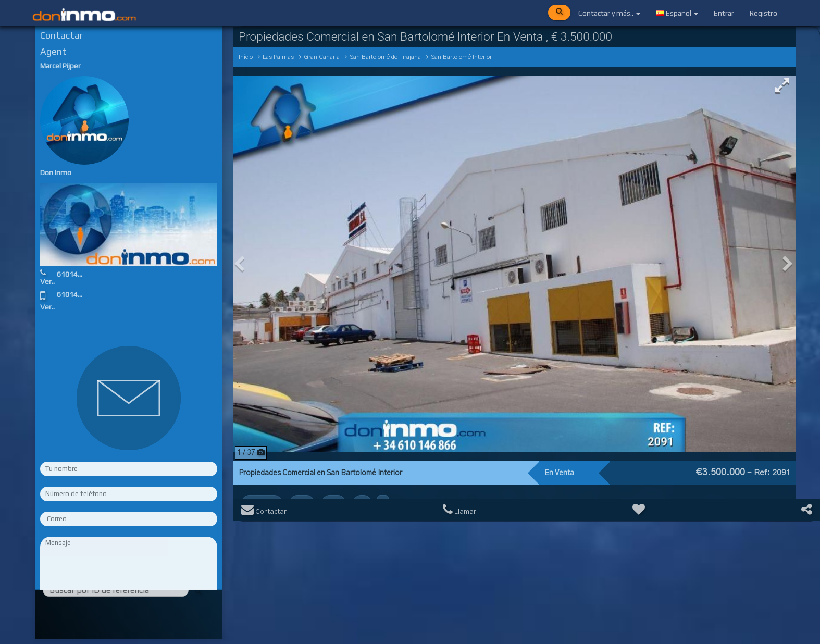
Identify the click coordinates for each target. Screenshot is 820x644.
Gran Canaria (322, 57)
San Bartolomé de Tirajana (385, 57)
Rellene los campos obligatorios (129, 612)
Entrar (724, 13)
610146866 (76, 274)
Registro (763, 13)
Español (677, 13)
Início (246, 57)
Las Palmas (278, 57)
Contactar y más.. (609, 13)
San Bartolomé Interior (461, 57)
